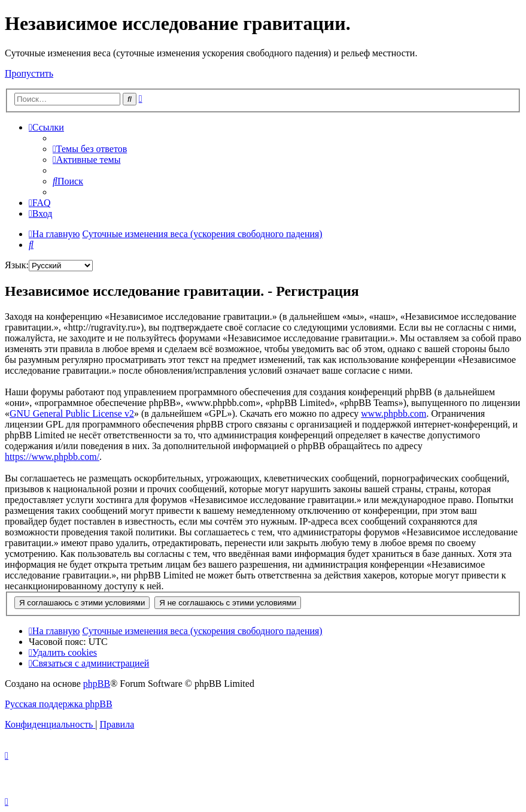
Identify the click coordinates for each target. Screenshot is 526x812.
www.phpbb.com (393, 413)
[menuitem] (90, 149)
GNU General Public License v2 (72, 413)
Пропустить (29, 73)
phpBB (97, 684)
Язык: (17, 265)
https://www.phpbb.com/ (52, 457)
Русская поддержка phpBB (59, 704)
